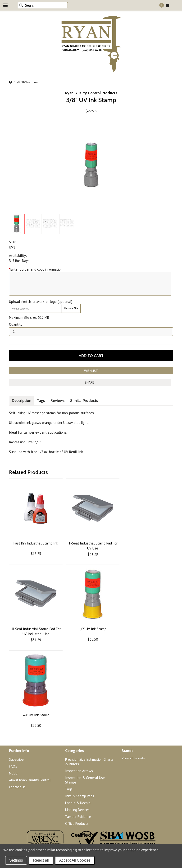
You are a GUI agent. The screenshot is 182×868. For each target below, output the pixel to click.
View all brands (133, 758)
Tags (41, 401)
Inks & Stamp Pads (80, 796)
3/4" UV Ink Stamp (36, 715)
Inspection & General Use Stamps (85, 780)
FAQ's (13, 766)
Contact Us (17, 787)
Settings (16, 860)
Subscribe (16, 759)
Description (22, 401)
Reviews (57, 401)
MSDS (13, 773)
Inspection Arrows (79, 771)
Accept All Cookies (75, 860)
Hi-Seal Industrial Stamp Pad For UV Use (93, 546)
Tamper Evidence (78, 817)
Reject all (41, 860)
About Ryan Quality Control (30, 780)
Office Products (77, 823)
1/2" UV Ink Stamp (93, 629)
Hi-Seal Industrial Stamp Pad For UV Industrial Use (36, 631)
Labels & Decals (78, 803)
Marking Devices (77, 810)
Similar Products (84, 401)
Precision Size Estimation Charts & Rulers (89, 762)
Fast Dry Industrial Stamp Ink (36, 543)
